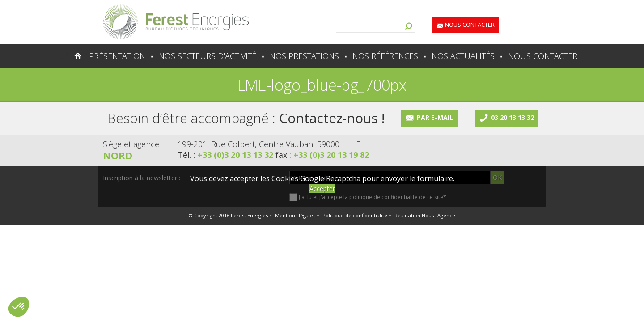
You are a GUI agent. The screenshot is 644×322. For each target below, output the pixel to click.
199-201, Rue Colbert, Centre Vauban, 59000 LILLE (269, 144)
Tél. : (227, 155)
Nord (118, 155)
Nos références (385, 56)
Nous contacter (470, 25)
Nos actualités (463, 56)
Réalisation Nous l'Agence (425, 215)
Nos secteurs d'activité (208, 56)
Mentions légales (295, 215)
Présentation (117, 56)
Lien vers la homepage (176, 22)
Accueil (60, 56)
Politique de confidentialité (355, 215)
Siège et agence (131, 144)
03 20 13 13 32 (513, 117)
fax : (322, 155)
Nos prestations (304, 56)
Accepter (322, 189)
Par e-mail (435, 117)
